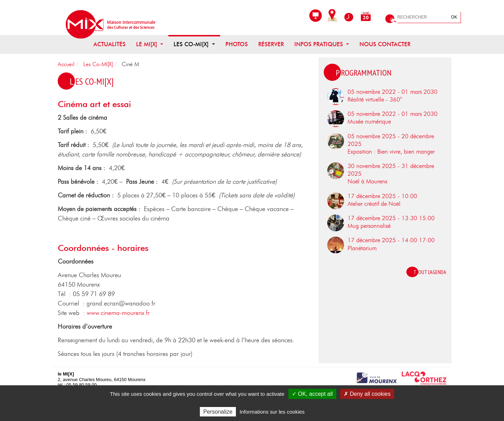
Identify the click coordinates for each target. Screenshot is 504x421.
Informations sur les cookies (272, 412)
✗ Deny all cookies (367, 394)
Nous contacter (385, 44)
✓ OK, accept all (312, 394)
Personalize (218, 412)
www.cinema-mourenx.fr (118, 313)
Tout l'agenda (430, 272)
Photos (237, 44)
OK (454, 17)
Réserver (271, 44)
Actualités (110, 44)
